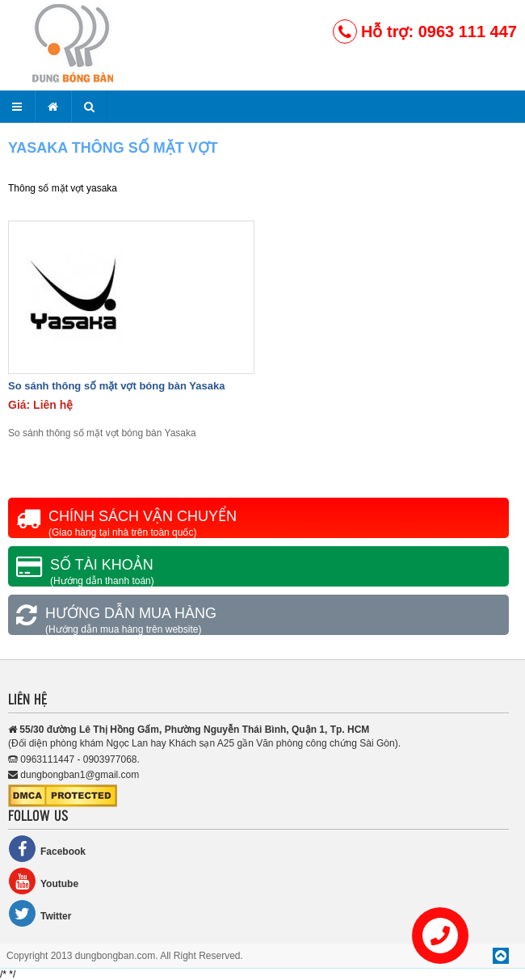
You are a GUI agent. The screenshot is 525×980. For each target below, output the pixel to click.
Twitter (40, 913)
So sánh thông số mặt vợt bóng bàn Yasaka (116, 386)
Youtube (43, 881)
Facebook (47, 849)
